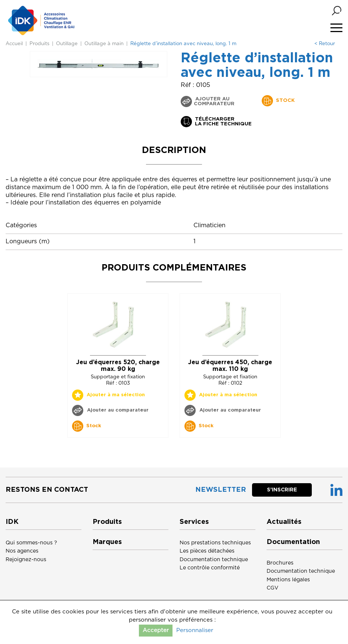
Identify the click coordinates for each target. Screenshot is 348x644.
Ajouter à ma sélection (116, 395)
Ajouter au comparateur (214, 101)
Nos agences (22, 551)
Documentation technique (214, 560)
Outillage (67, 44)
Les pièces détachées (207, 551)
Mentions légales (288, 580)
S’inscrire (282, 490)
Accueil (14, 44)
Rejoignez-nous (26, 560)
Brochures (280, 563)
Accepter (156, 630)
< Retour (325, 44)
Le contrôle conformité (210, 568)
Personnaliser (195, 630)
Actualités (284, 522)
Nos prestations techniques (215, 543)
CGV (273, 588)
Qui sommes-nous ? (31, 543)
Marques (107, 542)
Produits (39, 44)
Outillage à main (104, 44)
